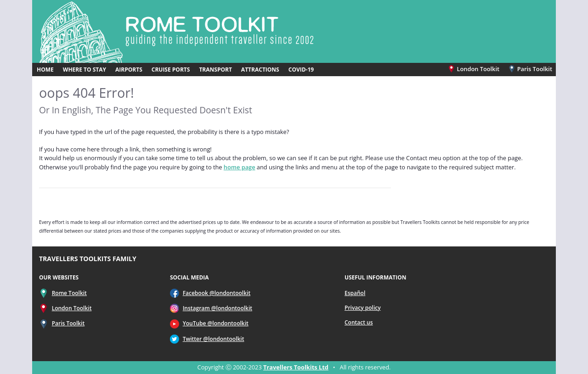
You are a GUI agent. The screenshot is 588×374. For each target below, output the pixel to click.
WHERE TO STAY (85, 70)
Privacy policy (363, 308)
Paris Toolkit (530, 69)
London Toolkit (474, 69)
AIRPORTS (129, 70)
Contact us (359, 322)
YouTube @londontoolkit (216, 323)
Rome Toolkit (69, 293)
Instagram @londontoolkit (218, 308)
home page (240, 167)
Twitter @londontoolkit (214, 339)
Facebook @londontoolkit (217, 293)
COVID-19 (301, 70)
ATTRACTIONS (260, 70)
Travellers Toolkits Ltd (296, 367)
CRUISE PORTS (171, 70)
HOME (45, 70)
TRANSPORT (215, 70)
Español (355, 293)
